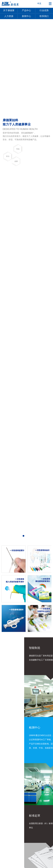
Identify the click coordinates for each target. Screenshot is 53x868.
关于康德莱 (9, 10)
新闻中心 (26, 16)
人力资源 (9, 16)
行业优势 (44, 10)
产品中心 (26, 10)
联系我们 (44, 16)
